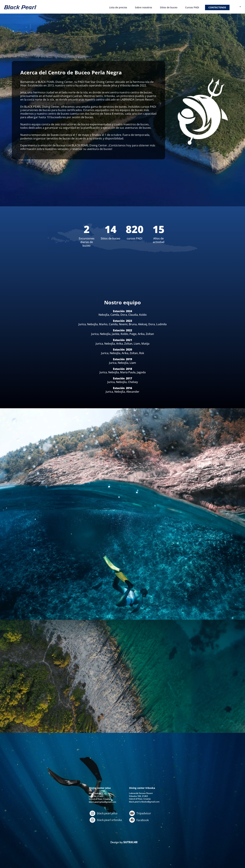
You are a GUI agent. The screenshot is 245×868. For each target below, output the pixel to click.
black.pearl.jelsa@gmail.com (102, 802)
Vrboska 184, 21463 (138, 796)
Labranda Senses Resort (141, 793)
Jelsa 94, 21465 (96, 796)
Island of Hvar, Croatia (140, 799)
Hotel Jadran (95, 793)
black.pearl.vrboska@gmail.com (144, 802)
